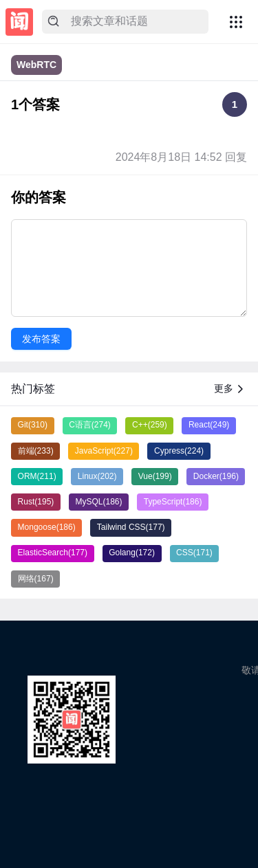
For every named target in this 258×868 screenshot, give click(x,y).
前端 (36, 451)
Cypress (179, 451)
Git (33, 425)
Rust (36, 502)
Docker (216, 476)
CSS (194, 553)
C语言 (90, 425)
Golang (132, 553)
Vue (155, 476)
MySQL (99, 502)
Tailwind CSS (131, 527)
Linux (97, 476)
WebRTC (36, 65)
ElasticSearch (53, 553)
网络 (36, 579)
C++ (150, 425)
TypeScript (173, 502)
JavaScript (104, 451)
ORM (37, 476)
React (209, 425)
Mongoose (47, 527)
